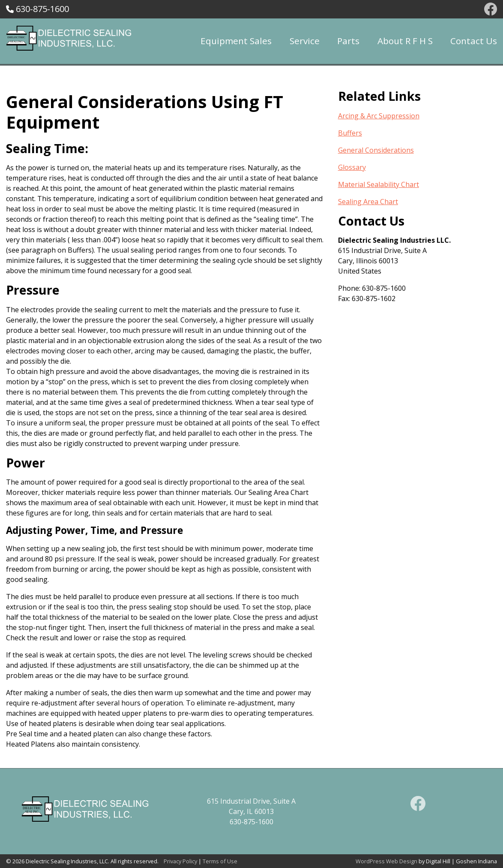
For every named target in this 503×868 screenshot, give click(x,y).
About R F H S (405, 41)
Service (305, 41)
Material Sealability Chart (379, 184)
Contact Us (474, 41)
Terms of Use (220, 861)
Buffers (350, 133)
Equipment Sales (236, 41)
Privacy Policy (180, 861)
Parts (348, 41)
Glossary (352, 167)
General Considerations (376, 150)
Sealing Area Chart (368, 202)
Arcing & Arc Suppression (379, 116)
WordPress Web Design (386, 861)
